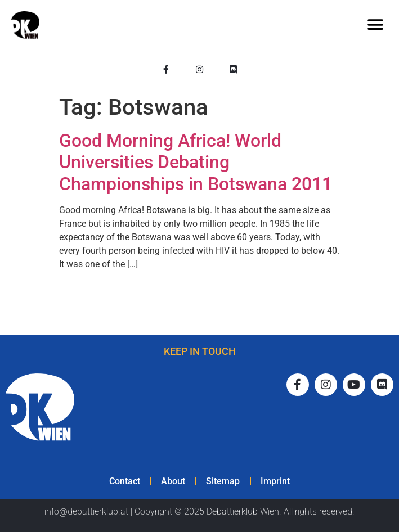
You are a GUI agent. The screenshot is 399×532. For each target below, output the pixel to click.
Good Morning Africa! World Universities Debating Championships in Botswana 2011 (196, 162)
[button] (375, 25)
